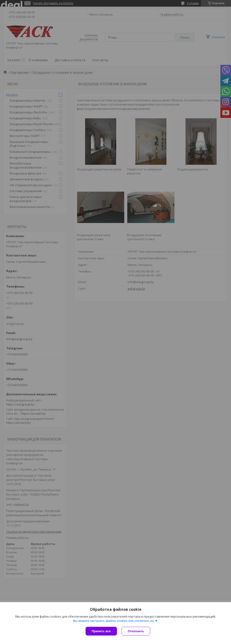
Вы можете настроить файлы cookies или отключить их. (114, 621)
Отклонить (136, 631)
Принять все (101, 631)
